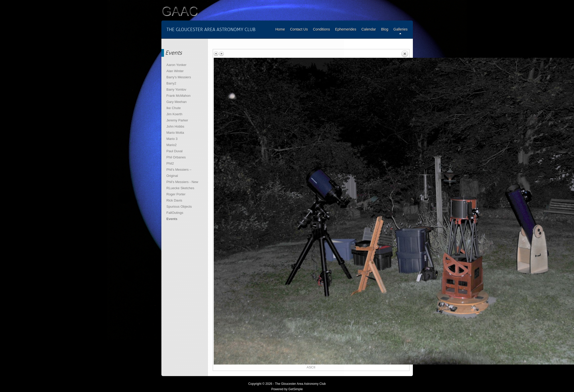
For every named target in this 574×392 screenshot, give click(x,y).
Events (172, 219)
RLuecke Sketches (180, 188)
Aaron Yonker (177, 65)
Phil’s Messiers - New (182, 182)
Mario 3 (172, 139)
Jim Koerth (174, 114)
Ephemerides (346, 29)
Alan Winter (175, 71)
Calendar (369, 29)
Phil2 (170, 163)
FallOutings (175, 213)
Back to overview (405, 54)
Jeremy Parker (177, 120)
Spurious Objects (179, 207)
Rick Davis (174, 200)
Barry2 (171, 83)
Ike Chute (174, 108)
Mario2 (172, 145)
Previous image (216, 54)
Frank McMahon (179, 96)
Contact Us (299, 29)
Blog (385, 29)
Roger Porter (176, 194)
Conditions (322, 29)
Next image (221, 54)
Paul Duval (175, 151)
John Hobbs (175, 126)
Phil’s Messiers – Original (179, 173)
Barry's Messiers (179, 77)
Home (280, 29)
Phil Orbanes (176, 157)
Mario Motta (175, 133)
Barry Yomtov (176, 89)
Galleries (400, 29)
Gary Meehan (177, 102)
